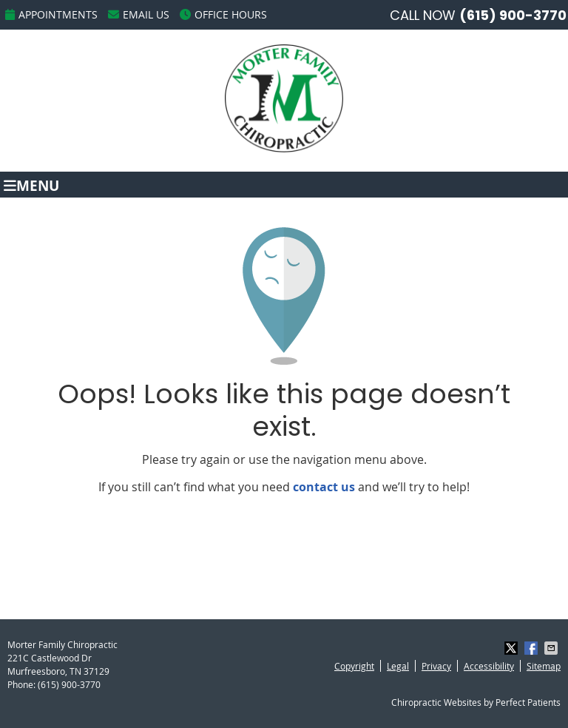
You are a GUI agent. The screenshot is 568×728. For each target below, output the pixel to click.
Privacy (436, 666)
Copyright (354, 666)
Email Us (139, 14)
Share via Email (552, 648)
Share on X (513, 648)
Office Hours (223, 14)
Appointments (51, 14)
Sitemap (544, 666)
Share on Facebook (532, 648)
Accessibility (489, 666)
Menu (31, 185)
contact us (324, 487)
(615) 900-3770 (513, 15)
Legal (398, 666)
